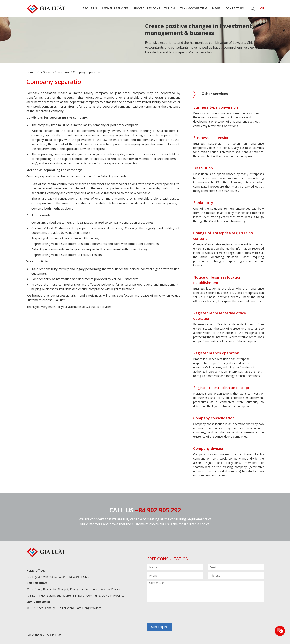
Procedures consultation (154, 8)
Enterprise (63, 72)
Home (30, 72)
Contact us (235, 8)
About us (90, 8)
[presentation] (178, 613)
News (216, 8)
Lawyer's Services (115, 8)
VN (262, 8)
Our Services (46, 72)
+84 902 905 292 (158, 510)
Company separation (86, 72)
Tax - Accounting (194, 8)
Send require (159, 627)
